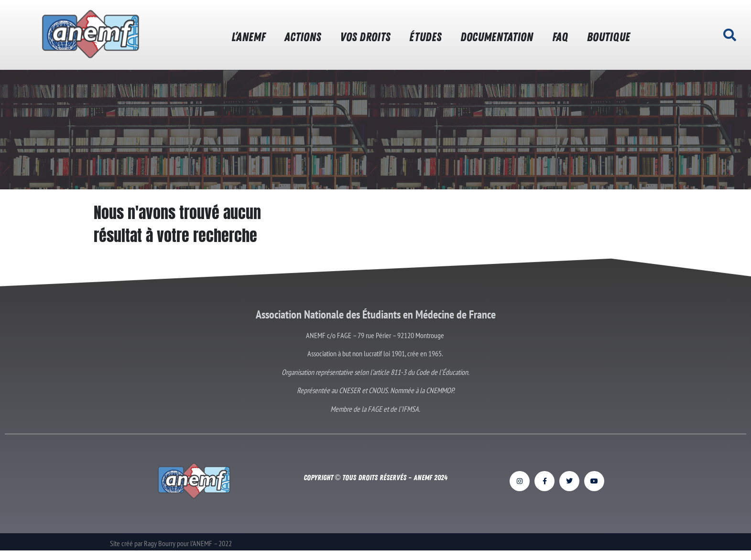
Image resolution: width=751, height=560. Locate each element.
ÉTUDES (425, 37)
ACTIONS (303, 37)
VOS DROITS (365, 37)
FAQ (560, 37)
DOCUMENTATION (497, 37)
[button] (729, 35)
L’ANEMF (248, 37)
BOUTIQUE (609, 37)
